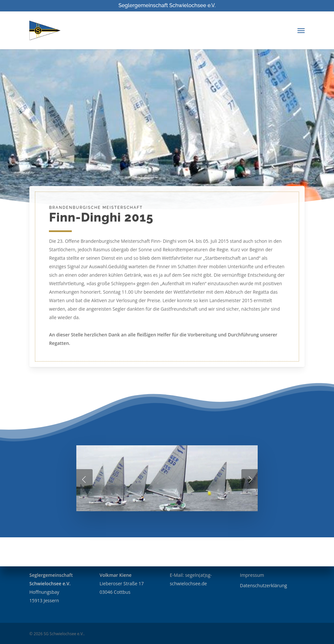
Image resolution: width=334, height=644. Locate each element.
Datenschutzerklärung (264, 585)
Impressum (252, 575)
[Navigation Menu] (301, 30)
